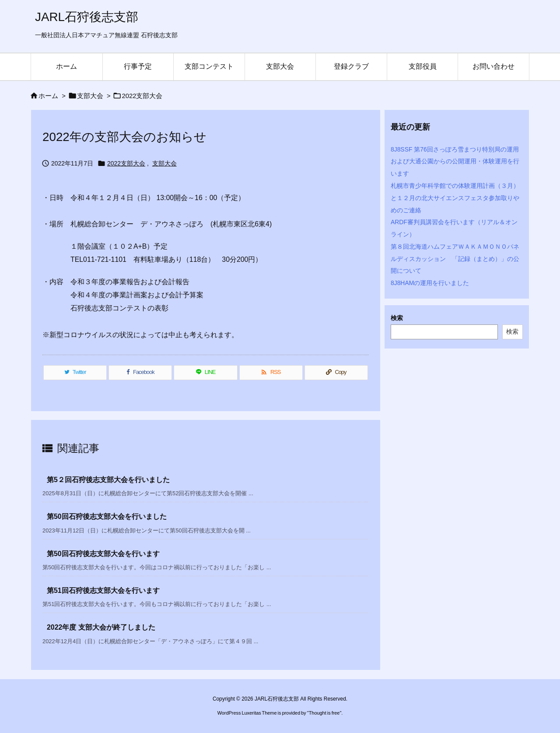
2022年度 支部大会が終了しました (101, 627)
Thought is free (324, 713)
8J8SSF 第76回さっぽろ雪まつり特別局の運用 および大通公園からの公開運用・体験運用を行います (458, 162)
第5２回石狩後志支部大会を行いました (108, 480)
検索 (397, 318)
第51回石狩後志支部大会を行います (103, 590)
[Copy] (336, 373)
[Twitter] (75, 373)
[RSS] (271, 373)
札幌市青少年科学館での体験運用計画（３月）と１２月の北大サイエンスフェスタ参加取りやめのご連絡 (455, 198)
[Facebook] (140, 373)
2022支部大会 (142, 96)
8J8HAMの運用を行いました (430, 283)
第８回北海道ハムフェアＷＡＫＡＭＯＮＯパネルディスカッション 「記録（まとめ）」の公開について (455, 259)
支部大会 (90, 96)
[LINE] (205, 373)
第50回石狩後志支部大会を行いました (107, 516)
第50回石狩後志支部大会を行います (103, 554)
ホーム (48, 96)
